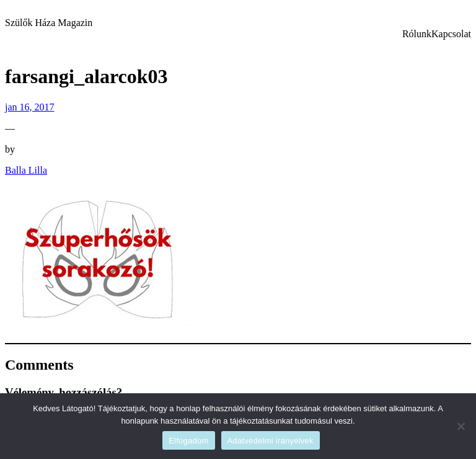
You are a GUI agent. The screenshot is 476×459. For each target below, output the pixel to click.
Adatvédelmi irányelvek (271, 441)
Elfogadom (188, 441)
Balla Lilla (26, 170)
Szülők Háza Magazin (49, 23)
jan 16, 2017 (30, 107)
